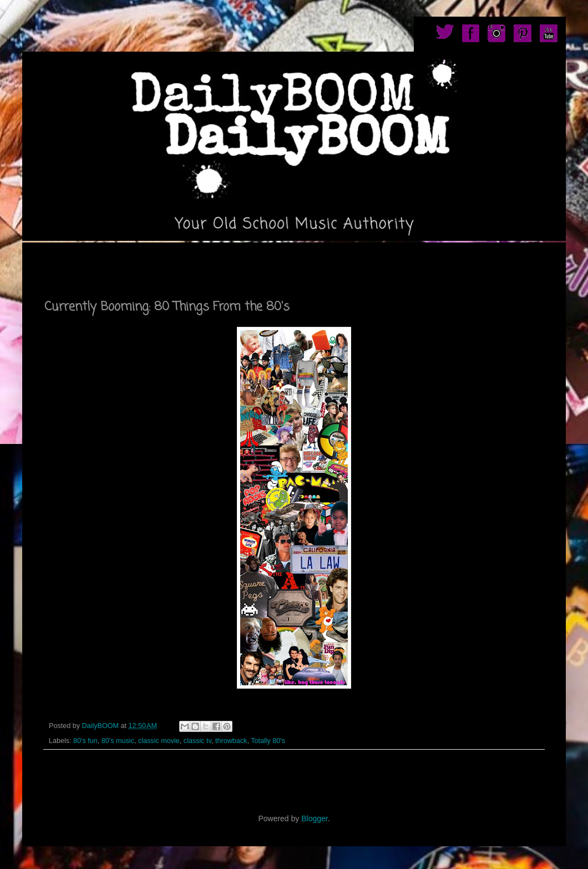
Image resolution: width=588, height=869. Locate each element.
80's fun (85, 741)
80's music (118, 741)
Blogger (314, 819)
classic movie (159, 741)
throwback (231, 741)
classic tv (197, 741)
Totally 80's (268, 741)
